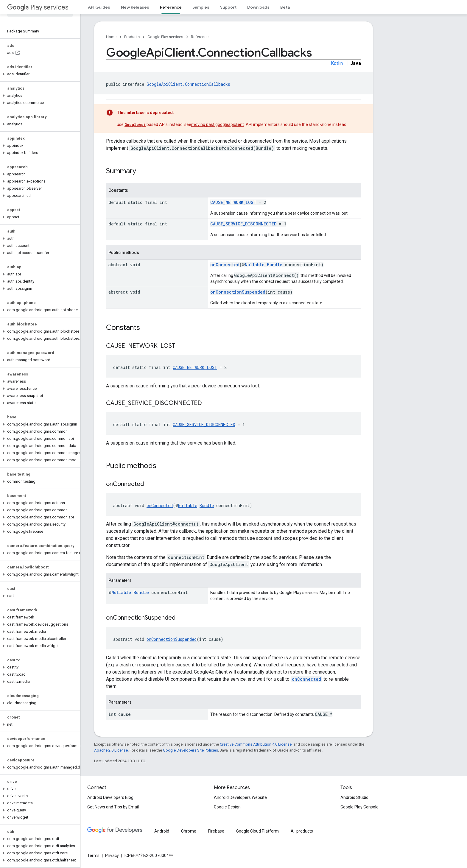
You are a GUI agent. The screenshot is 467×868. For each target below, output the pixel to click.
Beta (285, 7)
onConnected (225, 265)
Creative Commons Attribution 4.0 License (256, 744)
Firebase (216, 831)
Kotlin (337, 63)
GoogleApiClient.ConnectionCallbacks (188, 84)
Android (162, 831)
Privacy (112, 855)
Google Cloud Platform (257, 831)
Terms (93, 855)
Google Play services (165, 37)
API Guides (99, 7)
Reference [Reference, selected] (171, 7)
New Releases (135, 7)
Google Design (227, 807)
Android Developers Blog (110, 797)
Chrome (189, 831)
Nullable (255, 265)
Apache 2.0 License (111, 750)
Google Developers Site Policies (190, 750)
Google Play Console (359, 807)
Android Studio (354, 797)
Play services (38, 7)
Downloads (258, 7)
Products (132, 37)
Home (111, 37)
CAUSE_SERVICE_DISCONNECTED (243, 224)
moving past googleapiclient (218, 124)
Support (228, 7)
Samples (201, 7)
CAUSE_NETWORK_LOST (233, 202)
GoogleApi (135, 124)
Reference (200, 37)
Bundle (275, 265)
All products (302, 831)
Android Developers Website (240, 797)
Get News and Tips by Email (113, 807)
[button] (39, 74)
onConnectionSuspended (238, 292)
